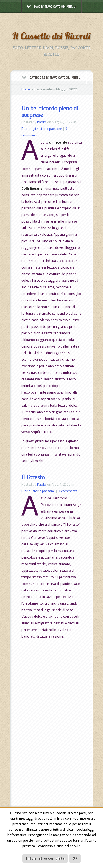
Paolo (42, 122)
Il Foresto (33, 477)
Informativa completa (45, 858)
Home (26, 89)
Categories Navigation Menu (51, 78)
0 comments (68, 491)
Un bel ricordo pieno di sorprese (50, 112)
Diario (26, 129)
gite (35, 129)
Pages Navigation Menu (51, 7)
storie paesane (51, 129)
